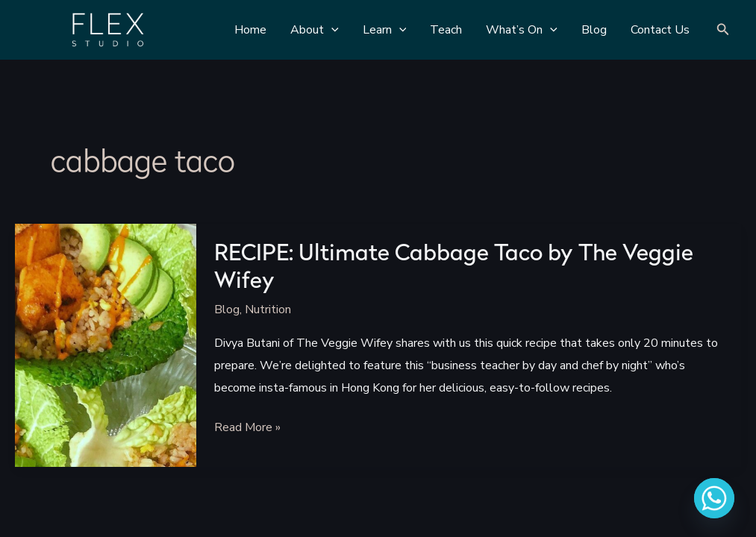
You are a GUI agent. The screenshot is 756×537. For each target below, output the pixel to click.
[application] (331, 30)
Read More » (247, 429)
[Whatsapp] (714, 498)
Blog (227, 310)
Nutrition (268, 310)
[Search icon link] (723, 30)
